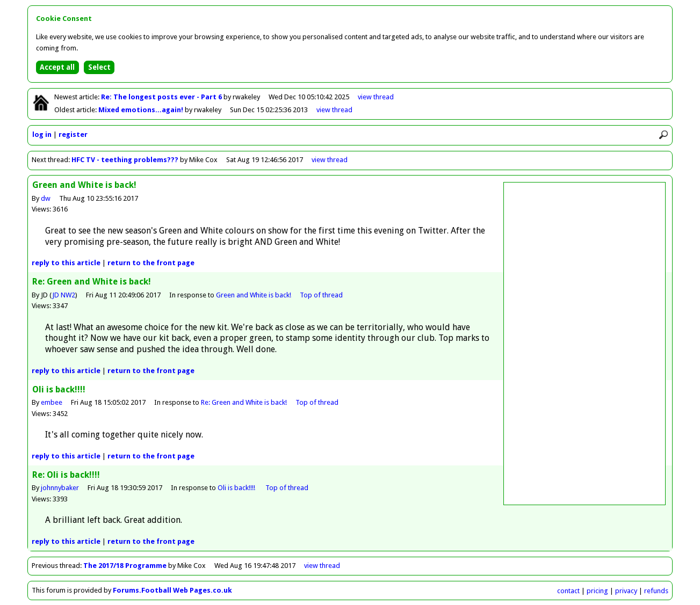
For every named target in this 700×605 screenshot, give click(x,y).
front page (151, 263)
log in (42, 134)
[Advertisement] (584, 344)
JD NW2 (64, 295)
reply (66, 263)
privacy (626, 591)
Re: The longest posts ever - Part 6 (162, 97)
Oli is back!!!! (237, 488)
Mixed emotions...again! (142, 110)
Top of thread (321, 295)
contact (568, 591)
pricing (597, 591)
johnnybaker (60, 488)
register (73, 134)
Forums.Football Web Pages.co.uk (172, 590)
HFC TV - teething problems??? (125, 160)
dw (46, 198)
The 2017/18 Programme (125, 566)
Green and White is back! (254, 295)
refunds (656, 591)
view (376, 97)
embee (52, 402)
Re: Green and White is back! (244, 402)
